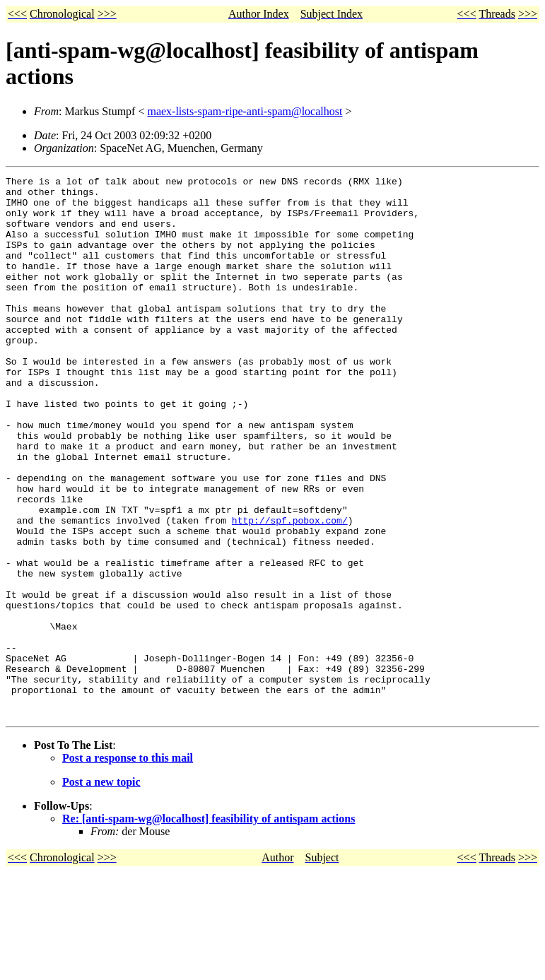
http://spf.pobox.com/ (290, 590)
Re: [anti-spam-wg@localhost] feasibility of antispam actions (209, 927)
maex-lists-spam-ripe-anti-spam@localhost (245, 111)
